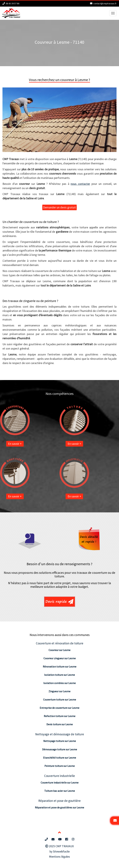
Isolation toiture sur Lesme (59, 675)
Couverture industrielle (59, 776)
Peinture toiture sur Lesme (60, 766)
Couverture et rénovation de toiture (60, 643)
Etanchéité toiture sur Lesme (60, 758)
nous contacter (80, 184)
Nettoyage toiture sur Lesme (60, 741)
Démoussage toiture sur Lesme (60, 749)
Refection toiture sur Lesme (60, 716)
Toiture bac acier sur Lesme (60, 791)
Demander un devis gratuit (59, 207)
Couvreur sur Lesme (59, 650)
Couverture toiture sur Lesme (60, 700)
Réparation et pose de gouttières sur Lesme (59, 807)
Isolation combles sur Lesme (59, 683)
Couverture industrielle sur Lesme (60, 783)
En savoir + (47, 444)
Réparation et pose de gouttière (59, 801)
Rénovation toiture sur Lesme (60, 667)
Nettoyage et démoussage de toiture (60, 734)
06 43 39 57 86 (13, 3)
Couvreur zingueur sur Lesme (60, 658)
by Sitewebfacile (60, 851)
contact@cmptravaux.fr (105, 3)
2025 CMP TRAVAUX (59, 846)
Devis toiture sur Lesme (60, 724)
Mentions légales (59, 857)
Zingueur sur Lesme (59, 691)
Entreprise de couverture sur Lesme (59, 708)
